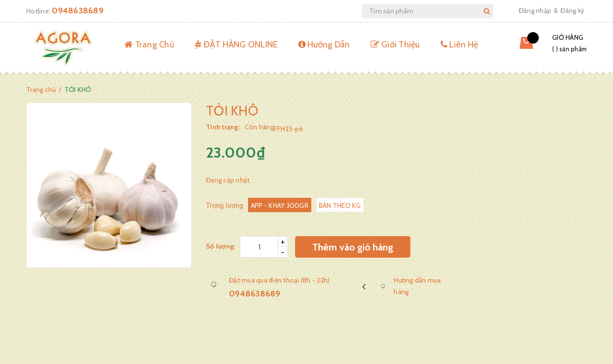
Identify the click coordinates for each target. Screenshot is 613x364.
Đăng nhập (535, 11)
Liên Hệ (459, 45)
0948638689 (78, 11)
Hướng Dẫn (324, 45)
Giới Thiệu (395, 45)
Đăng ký (572, 11)
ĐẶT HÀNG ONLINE (236, 45)
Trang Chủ (149, 45)
